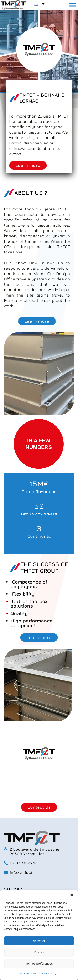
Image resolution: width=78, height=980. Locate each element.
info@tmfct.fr (22, 873)
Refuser (39, 952)
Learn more (28, 165)
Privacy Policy (48, 974)
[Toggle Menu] (73, 5)
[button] (72, 895)
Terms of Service (29, 974)
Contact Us (39, 807)
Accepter (39, 941)
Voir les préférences (39, 964)
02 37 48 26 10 (24, 863)
